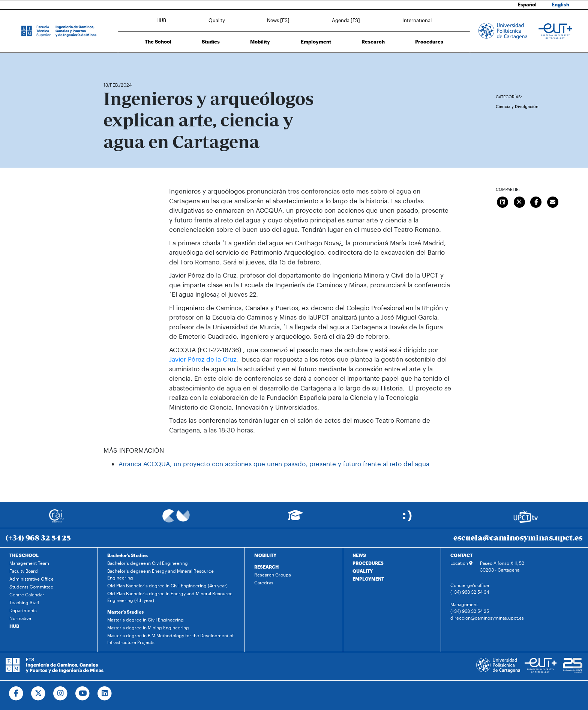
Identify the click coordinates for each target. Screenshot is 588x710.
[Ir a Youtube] (83, 693)
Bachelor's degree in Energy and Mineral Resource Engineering (160, 574)
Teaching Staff (24, 602)
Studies (211, 42)
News (124, 63)
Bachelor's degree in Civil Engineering (148, 563)
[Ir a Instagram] (61, 693)
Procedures (429, 42)
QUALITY (363, 571)
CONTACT (461, 555)
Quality (217, 20)
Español (527, 5)
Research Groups (273, 575)
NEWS (359, 555)
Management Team (29, 563)
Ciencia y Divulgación (517, 106)
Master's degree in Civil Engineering (145, 620)
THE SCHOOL (24, 555)
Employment (316, 42)
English (560, 5)
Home (110, 63)
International (417, 20)
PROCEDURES (368, 563)
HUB (161, 20)
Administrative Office (31, 579)
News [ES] (278, 20)
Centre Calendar (27, 594)
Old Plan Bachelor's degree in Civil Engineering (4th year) (167, 585)
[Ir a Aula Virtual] (295, 519)
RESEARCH (266, 567)
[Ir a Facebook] (16, 693)
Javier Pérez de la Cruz (203, 359)
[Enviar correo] (553, 201)
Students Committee (31, 587)
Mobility (260, 42)
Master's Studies (125, 612)
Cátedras (264, 582)
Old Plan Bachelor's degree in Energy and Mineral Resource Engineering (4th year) (170, 597)
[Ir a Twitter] (38, 693)
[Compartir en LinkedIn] (503, 201)
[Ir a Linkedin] (105, 693)
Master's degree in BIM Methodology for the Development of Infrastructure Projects (170, 639)
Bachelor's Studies (127, 555)
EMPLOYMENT (368, 579)
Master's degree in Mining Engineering (148, 627)
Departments (23, 610)
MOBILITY (265, 555)
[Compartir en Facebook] (536, 201)
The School (158, 42)
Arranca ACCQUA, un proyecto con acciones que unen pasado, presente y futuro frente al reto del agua (274, 464)
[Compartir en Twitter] (519, 201)
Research (373, 42)
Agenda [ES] (346, 20)
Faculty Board (24, 571)
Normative (20, 618)
